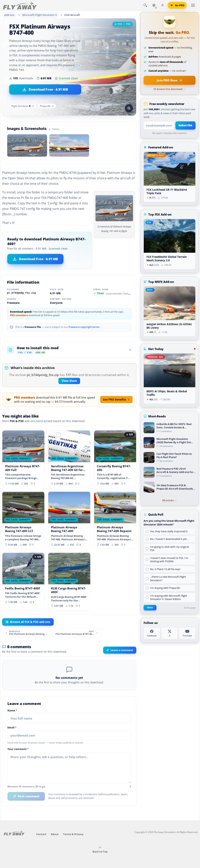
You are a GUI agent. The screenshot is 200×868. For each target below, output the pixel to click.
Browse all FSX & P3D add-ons (28, 622)
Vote (150, 608)
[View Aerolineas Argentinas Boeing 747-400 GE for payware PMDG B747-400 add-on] (69, 459)
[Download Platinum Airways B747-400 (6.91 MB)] (45, 89)
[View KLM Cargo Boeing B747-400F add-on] (69, 581)
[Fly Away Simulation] (20, 5)
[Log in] (162, 5)
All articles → (170, 500)
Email (12, 728)
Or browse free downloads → (170, 89)
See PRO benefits (116, 399)
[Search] (145, 5)
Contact (41, 834)
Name (12, 711)
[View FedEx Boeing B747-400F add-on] (23, 580)
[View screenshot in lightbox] (129, 108)
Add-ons (9, 15)
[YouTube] (187, 633)
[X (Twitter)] (170, 633)
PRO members (19, 315)
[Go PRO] (177, 5)
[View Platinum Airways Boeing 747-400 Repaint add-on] (115, 520)
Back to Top (100, 850)
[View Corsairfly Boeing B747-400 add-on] (115, 459)
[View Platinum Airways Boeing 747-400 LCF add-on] (23, 520)
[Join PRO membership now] (170, 80)
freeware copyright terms (84, 327)
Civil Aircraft (72, 15)
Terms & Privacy (73, 834)
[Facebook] (152, 633)
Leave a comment (120, 650)
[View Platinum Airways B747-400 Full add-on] (23, 459)
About (55, 834)
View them (69, 381)
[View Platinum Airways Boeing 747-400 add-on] (69, 520)
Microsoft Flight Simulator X (40, 15)
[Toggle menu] (193, 5)
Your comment (18, 749)
